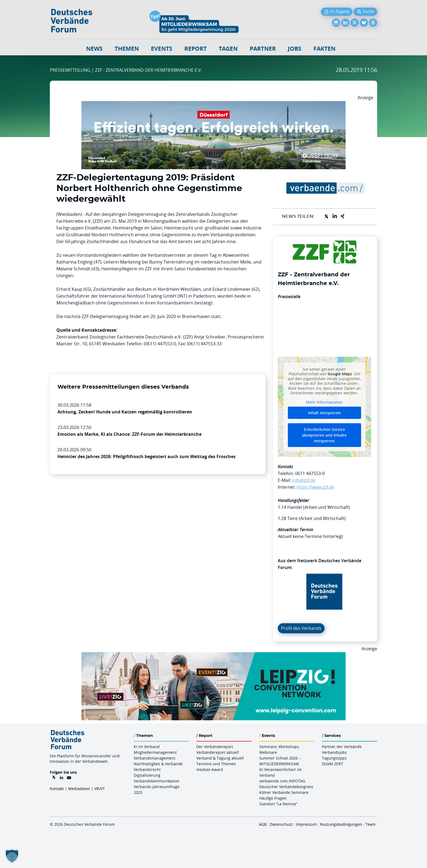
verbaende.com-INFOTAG (282, 781)
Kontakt (57, 789)
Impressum (306, 824)
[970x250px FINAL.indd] (213, 655)
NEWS (94, 49)
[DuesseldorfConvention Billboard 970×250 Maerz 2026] (213, 104)
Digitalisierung (147, 775)
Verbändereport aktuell (218, 752)
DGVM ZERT (333, 764)
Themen (127, 49)
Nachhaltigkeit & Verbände (158, 764)
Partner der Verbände (342, 747)
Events (162, 49)
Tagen (228, 49)
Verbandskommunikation (157, 781)
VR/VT (100, 789)
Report (196, 49)
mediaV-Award (210, 769)
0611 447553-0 (310, 473)
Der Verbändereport (215, 747)
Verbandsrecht (147, 769)
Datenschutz (281, 824)
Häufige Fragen (273, 798)
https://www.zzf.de (315, 487)
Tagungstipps (334, 758)
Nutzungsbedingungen (341, 824)
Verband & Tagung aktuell (220, 758)
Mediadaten (79, 789)
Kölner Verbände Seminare (284, 792)
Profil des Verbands (301, 628)
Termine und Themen (216, 764)
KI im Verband (147, 747)
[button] (12, 856)
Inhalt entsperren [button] (324, 413)
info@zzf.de (304, 480)
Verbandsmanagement (155, 758)
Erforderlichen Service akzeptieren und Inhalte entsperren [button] (324, 435)
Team (370, 824)
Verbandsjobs (334, 752)
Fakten (324, 49)
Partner (263, 49)
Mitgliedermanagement (155, 752)
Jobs (295, 49)
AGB (263, 824)
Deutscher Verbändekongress (286, 787)
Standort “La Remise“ (278, 804)
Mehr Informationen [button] (324, 402)
